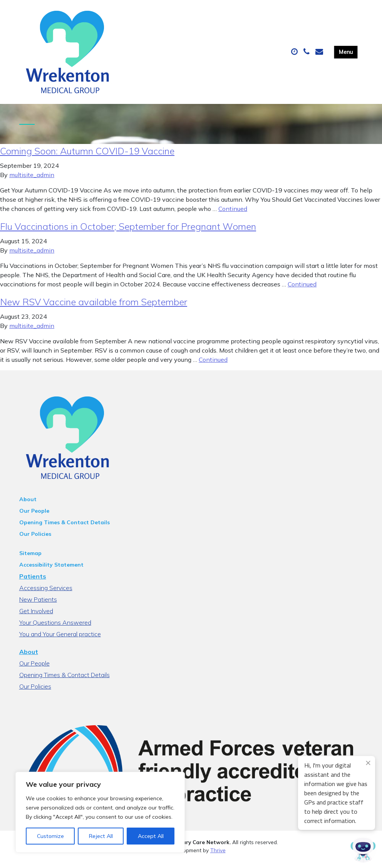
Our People (34, 517)
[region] (100, 812)
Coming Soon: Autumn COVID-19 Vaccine (87, 157)
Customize (50, 836)
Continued (233, 215)
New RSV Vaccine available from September (94, 308)
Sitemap (30, 559)
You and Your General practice (60, 640)
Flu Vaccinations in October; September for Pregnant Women (128, 232)
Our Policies (35, 540)
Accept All (151, 836)
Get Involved (36, 617)
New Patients (38, 605)
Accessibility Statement (51, 571)
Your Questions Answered (55, 629)
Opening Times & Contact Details (65, 528)
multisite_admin (32, 181)
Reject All (101, 836)
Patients (33, 582)
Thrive (218, 856)
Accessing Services (46, 594)
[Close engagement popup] (368, 763)
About (28, 505)
